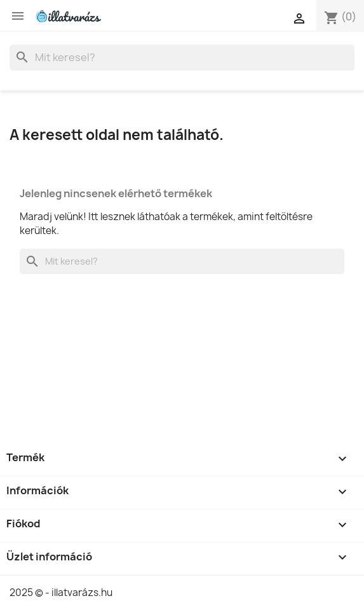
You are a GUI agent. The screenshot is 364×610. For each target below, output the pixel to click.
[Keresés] (182, 58)
